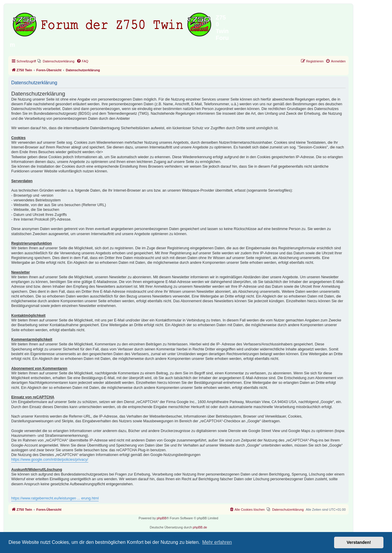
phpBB (161, 518)
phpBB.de (200, 527)
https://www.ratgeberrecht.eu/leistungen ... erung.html (55, 498)
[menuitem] (56, 61)
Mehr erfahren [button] (217, 542)
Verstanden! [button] (359, 542)
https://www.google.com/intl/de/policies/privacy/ (50, 460)
